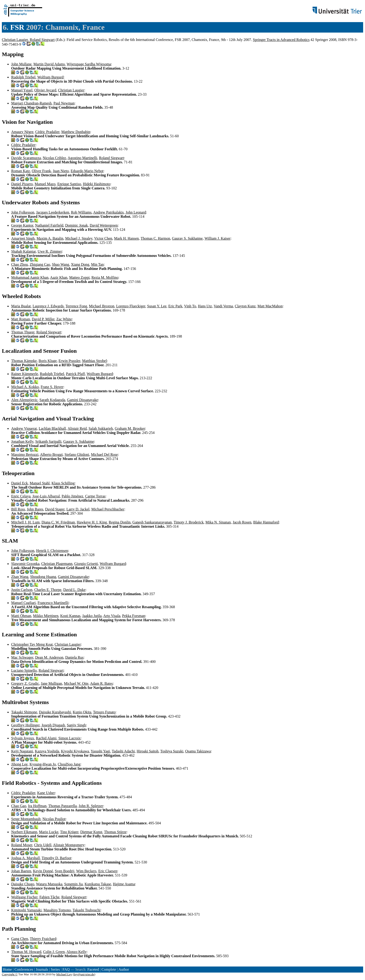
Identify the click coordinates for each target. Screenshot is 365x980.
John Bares (35, 509)
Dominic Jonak (76, 225)
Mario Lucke (49, 832)
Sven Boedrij (65, 871)
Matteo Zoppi (79, 277)
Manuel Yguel (22, 90)
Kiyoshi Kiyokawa (75, 751)
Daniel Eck (20, 483)
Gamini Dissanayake (83, 400)
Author (124, 969)
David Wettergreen (104, 225)
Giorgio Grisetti (86, 564)
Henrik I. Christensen (52, 551)
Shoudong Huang (43, 577)
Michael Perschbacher (108, 509)
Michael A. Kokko (25, 387)
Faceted (93, 969)
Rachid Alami (46, 738)
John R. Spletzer (91, 806)
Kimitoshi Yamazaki (26, 910)
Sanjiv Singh (76, 725)
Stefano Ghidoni (77, 455)
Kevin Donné (43, 871)
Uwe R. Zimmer (50, 251)
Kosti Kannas (70, 616)
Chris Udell (43, 845)
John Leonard (136, 212)
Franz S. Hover (52, 387)
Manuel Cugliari (23, 603)
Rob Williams (81, 212)
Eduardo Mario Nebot (87, 171)
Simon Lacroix (70, 738)
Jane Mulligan (52, 683)
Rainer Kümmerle (25, 374)
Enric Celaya (21, 496)
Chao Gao (19, 806)
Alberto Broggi (51, 455)
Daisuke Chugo (23, 884)
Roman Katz (20, 171)
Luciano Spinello (24, 670)
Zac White (64, 319)
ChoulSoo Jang (69, 764)
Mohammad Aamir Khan (30, 277)
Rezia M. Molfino (105, 277)
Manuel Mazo (45, 184)
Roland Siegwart (42, 40)
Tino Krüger (69, 832)
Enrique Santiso (69, 184)
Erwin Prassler (69, 361)
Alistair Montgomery (69, 845)
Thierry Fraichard (43, 939)
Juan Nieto (61, 171)
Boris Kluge (48, 361)
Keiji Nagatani (22, 751)
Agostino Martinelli (83, 158)
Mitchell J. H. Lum (25, 522)
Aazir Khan (59, 277)
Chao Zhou (20, 264)
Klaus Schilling (63, 483)
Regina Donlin (120, 522)
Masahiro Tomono (57, 910)
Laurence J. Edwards (48, 306)
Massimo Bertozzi (25, 455)
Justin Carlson (22, 590)
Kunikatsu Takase (98, 884)
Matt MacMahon (270, 306)
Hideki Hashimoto (97, 184)
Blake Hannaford (266, 522)
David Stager (55, 509)
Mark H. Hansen (126, 238)
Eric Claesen (108, 871)
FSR (17, 27)
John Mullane (21, 64)
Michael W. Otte (76, 683)
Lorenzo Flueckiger (131, 306)
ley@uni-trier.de (84, 974)
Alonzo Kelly (76, 952)
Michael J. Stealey (79, 238)
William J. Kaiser (217, 238)
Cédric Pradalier (47, 132)
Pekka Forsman (133, 616)
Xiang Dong (80, 264)
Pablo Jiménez (73, 496)
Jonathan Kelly (22, 441)
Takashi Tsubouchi (87, 910)
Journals (42, 969)
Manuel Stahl (40, 483)
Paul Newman (64, 103)
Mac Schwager (22, 657)
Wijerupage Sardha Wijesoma (89, 64)
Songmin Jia (74, 884)
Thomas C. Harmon (155, 238)
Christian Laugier (15, 40)
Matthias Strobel (95, 361)
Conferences (24, 969)
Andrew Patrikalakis (108, 212)
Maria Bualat (21, 306)
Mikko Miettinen (46, 616)
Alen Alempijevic (24, 400)
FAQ (66, 969)
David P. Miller (43, 319)
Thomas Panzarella (62, 806)
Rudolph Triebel (23, 77)
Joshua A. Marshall (25, 858)
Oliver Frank (41, 171)
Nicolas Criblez (54, 158)
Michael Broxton (102, 306)
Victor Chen (103, 238)
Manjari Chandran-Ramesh (31, 103)
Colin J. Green (54, 952)
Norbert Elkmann (24, 832)
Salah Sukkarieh (101, 428)
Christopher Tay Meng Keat (32, 644)
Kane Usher (46, 793)
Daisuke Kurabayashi (55, 712)
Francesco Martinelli (53, 603)
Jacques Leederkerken (53, 212)
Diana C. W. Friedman (58, 522)
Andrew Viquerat (24, 428)
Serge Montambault (26, 819)
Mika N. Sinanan (218, 522)
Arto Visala (112, 616)
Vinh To (190, 306)
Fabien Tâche (49, 897)
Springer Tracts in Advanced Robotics (281, 40)
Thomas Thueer (23, 332)
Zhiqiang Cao (40, 264)
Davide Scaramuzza (26, 158)
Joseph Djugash (53, 725)
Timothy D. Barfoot (56, 858)
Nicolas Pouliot (54, 819)
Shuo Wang (61, 264)
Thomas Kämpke (24, 361)
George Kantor (22, 225)
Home (7, 969)
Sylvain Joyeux (23, 738)
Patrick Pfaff (76, 374)
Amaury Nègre (22, 132)
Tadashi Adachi (123, 751)
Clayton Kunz (245, 306)
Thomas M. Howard (26, 952)
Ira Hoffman (37, 806)
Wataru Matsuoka (49, 884)
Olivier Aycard (45, 90)
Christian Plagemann (57, 564)
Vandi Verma (223, 306)
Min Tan (97, 264)
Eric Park (175, 306)
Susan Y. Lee (157, 306)
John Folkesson (23, 212)
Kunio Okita (82, 712)
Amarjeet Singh (23, 238)
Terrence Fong (76, 306)
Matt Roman (20, 319)
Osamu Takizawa (198, 751)
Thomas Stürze (115, 832)
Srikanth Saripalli (48, 441)
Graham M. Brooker (130, 428)
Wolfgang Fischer (24, 897)
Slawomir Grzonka (25, 564)
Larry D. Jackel (78, 509)
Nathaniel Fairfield (49, 225)
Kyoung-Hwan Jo (43, 764)
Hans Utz (205, 306)
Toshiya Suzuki (172, 751)
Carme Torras (95, 496)
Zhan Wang (20, 577)
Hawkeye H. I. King (92, 522)
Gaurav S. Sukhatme (187, 238)
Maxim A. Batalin (50, 238)
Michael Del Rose (105, 455)
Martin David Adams (49, 64)
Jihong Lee (19, 764)
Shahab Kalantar (24, 251)
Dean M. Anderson (49, 657)
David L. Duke (74, 590)
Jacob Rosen (242, 522)
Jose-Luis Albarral (46, 496)
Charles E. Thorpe (48, 590)
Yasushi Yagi (100, 751)
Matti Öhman (21, 616)
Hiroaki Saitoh (148, 751)
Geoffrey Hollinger (25, 725)
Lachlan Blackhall (52, 428)
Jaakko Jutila (92, 616)
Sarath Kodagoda (52, 400)
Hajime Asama (124, 884)
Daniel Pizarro (22, 184)
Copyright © (10, 974)
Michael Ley (64, 974)
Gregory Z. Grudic (25, 683)
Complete (109, 969)
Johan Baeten (21, 871)
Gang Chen (20, 939)
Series (55, 969)
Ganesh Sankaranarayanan (152, 522)
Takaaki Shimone (24, 712)
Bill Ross (18, 509)
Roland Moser (22, 845)
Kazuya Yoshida (47, 751)
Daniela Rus (74, 657)
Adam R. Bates (101, 683)
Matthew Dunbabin (76, 132)
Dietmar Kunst (91, 832)
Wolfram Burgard (50, 77)
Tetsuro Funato (104, 712)
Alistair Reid (77, 428)
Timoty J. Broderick (189, 522)
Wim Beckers (86, 871)
